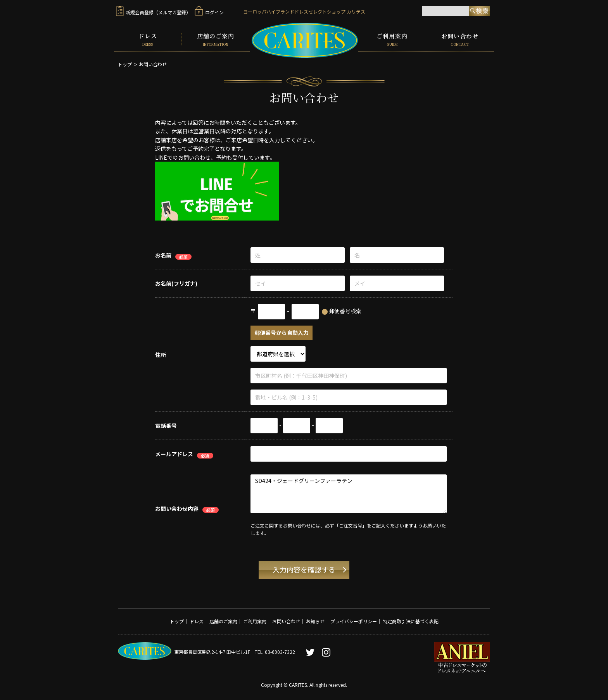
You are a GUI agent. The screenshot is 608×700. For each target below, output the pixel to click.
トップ (125, 64)
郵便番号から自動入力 (282, 333)
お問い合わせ (460, 40)
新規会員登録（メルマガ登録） (153, 12)
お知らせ (315, 621)
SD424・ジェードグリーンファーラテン (349, 494)
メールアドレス (174, 454)
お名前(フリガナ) (176, 283)
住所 (161, 354)
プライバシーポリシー (354, 621)
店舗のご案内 (216, 40)
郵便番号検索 (345, 311)
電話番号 (166, 426)
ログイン (209, 12)
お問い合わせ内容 (177, 508)
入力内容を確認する (304, 569)
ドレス (148, 40)
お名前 (163, 255)
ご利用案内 (392, 40)
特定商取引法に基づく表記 (411, 621)
